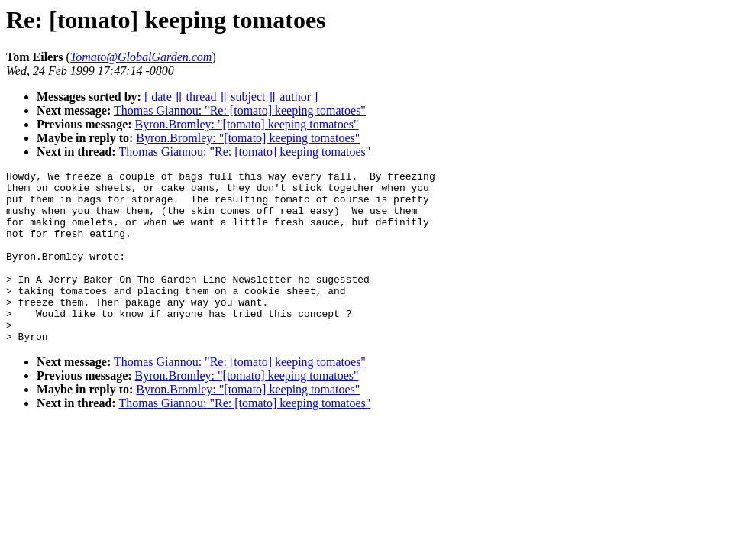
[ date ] (162, 97)
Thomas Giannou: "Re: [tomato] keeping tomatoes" (240, 110)
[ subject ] (248, 97)
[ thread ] (201, 97)
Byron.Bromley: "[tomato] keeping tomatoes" (247, 124)
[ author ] (296, 97)
